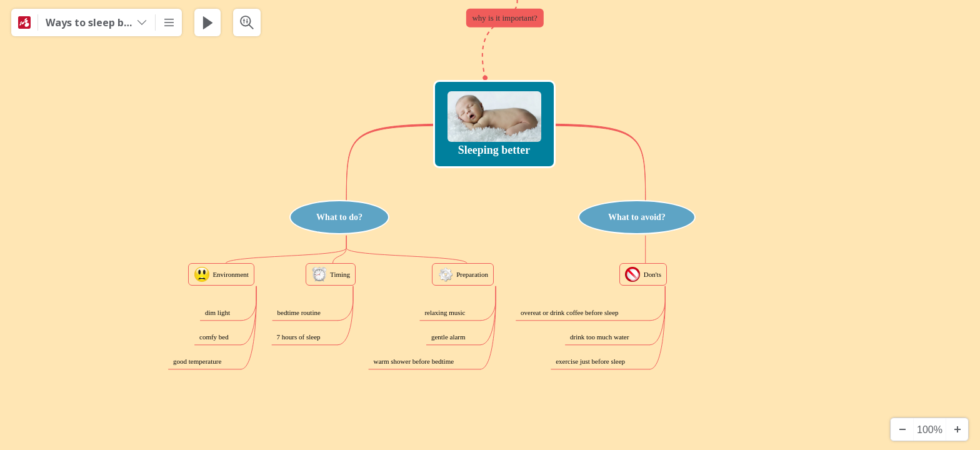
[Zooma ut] (902, 429)
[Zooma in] (957, 429)
